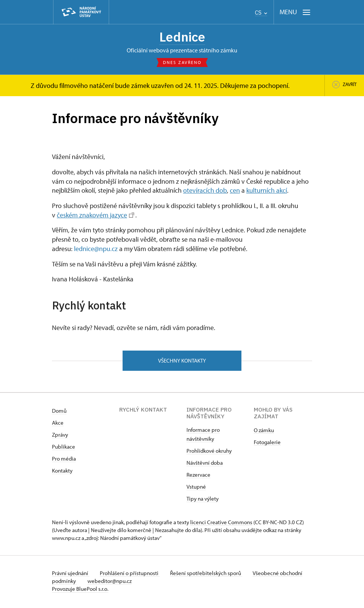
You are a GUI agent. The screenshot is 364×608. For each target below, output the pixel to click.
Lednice (182, 37)
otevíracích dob (205, 191)
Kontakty (62, 472)
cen (235, 191)
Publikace (64, 448)
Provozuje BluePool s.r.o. (80, 591)
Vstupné (196, 488)
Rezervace (198, 476)
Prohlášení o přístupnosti (131, 575)
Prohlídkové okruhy (209, 453)
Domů (59, 413)
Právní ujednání (71, 575)
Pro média (64, 460)
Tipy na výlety (203, 500)
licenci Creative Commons (221, 524)
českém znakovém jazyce (95, 216)
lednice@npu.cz (96, 250)
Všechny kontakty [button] (182, 362)
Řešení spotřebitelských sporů (209, 575)
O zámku (264, 432)
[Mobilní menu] (295, 12)
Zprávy (60, 436)
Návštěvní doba (205, 465)
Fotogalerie (267, 444)
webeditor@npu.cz (135, 583)
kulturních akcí (267, 191)
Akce (58, 424)
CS (261, 13)
